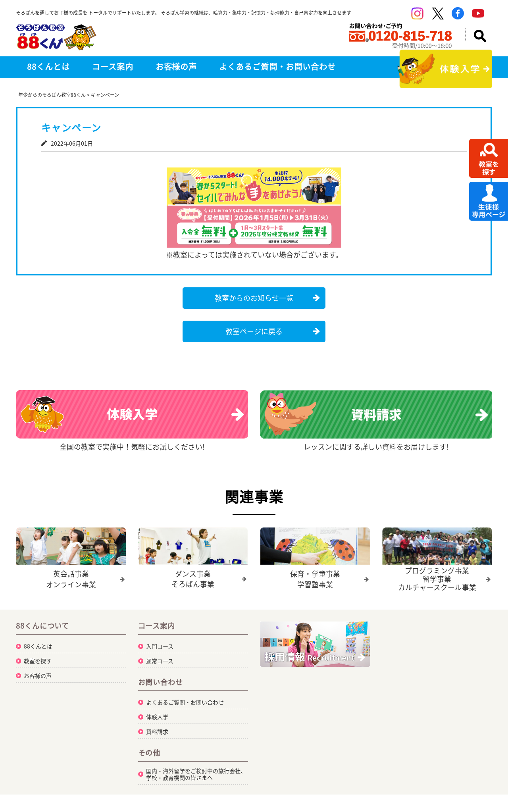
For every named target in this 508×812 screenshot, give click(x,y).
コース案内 (113, 66)
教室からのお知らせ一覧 (254, 298)
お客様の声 (176, 66)
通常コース (160, 660)
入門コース (160, 646)
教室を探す (38, 660)
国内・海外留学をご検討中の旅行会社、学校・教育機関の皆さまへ (196, 774)
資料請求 (157, 731)
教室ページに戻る (254, 331)
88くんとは (48, 66)
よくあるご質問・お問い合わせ (277, 66)
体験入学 (157, 716)
